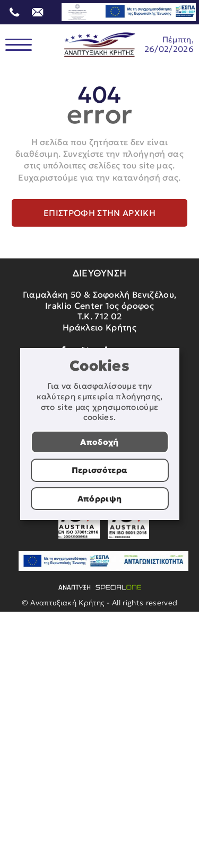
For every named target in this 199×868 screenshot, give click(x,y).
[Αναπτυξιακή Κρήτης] (100, 45)
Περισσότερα (100, 470)
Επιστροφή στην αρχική (99, 213)
